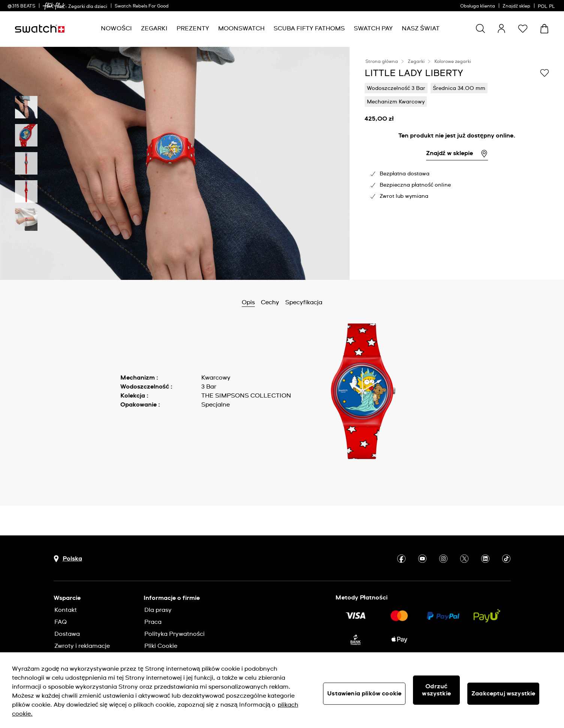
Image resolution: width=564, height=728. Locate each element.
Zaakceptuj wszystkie (503, 694)
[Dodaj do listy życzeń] (545, 73)
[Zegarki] (154, 29)
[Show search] (480, 28)
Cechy (270, 302)
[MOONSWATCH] (241, 29)
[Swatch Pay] (373, 29)
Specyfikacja (304, 302)
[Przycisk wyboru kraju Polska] (68, 559)
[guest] (501, 28)
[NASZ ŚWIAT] (421, 29)
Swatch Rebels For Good (142, 6)
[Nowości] (116, 29)
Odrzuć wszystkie (436, 690)
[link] (54, 6)
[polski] (547, 6)
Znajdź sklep (516, 6)
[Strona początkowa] (40, 29)
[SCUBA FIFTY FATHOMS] (309, 29)
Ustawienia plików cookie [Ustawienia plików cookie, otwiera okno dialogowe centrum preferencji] (364, 694)
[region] (282, 690)
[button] (523, 28)
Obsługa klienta (478, 6)
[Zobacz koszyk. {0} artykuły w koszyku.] (544, 29)
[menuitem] (116, 29)
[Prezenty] (193, 29)
